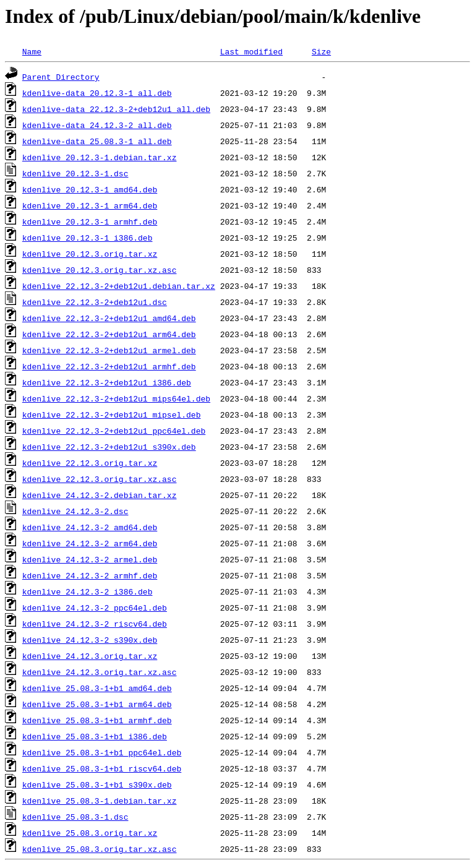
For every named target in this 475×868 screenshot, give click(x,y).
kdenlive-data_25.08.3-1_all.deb (97, 141)
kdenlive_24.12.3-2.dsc (75, 511)
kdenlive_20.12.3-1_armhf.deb (90, 221)
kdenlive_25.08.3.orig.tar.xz (90, 833)
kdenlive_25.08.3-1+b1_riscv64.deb (102, 768)
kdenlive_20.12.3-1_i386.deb (88, 238)
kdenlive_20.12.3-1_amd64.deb (90, 189)
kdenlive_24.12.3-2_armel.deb (90, 559)
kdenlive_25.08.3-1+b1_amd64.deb (97, 688)
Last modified (251, 51)
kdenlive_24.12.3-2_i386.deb (88, 591)
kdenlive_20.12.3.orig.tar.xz (90, 254)
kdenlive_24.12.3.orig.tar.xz (90, 656)
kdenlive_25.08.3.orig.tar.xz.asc (100, 849)
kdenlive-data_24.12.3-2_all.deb (97, 125)
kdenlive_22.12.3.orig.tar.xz (90, 463)
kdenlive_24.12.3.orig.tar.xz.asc (100, 672)
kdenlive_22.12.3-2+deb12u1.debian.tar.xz (119, 286)
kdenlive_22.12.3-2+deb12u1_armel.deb (109, 350)
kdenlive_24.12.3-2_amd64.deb (90, 527)
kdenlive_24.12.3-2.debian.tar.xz (100, 495)
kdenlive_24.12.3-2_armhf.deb (90, 575)
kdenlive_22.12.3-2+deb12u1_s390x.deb (109, 447)
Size (321, 51)
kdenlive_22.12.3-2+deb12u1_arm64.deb (109, 334)
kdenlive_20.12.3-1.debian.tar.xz (100, 157)
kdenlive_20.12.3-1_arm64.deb (90, 205)
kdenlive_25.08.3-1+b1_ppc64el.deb (102, 752)
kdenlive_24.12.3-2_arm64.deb (90, 543)
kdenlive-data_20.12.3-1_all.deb (97, 93)
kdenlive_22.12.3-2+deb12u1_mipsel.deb (112, 415)
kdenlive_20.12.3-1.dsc (75, 173)
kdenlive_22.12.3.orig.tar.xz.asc (100, 479)
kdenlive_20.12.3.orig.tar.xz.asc (100, 270)
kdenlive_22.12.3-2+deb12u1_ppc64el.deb (114, 431)
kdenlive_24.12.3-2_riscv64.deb (95, 624)
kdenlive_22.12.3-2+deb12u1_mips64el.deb (116, 398)
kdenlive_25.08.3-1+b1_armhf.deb (97, 720)
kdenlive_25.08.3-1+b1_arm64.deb (97, 704)
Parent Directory (61, 77)
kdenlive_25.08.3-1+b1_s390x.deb (97, 784)
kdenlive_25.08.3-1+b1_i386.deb (95, 736)
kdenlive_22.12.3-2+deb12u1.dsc (95, 302)
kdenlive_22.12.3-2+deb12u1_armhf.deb (109, 366)
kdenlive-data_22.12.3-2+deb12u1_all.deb (116, 109)
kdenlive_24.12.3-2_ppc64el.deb (95, 608)
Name (32, 51)
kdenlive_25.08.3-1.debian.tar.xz (100, 801)
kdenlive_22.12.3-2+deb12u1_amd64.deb (109, 318)
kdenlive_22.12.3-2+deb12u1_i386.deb (107, 382)
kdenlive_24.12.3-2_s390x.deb (90, 640)
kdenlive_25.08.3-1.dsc (75, 817)
